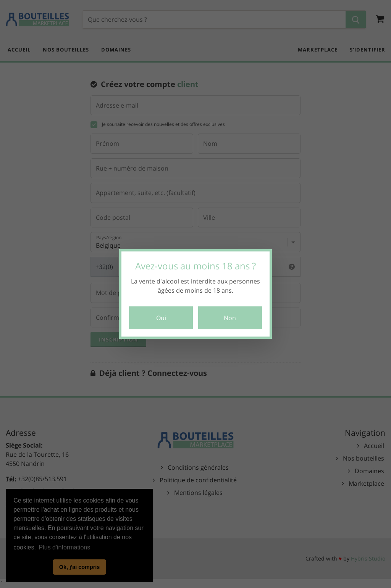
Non (230, 318)
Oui (161, 318)
